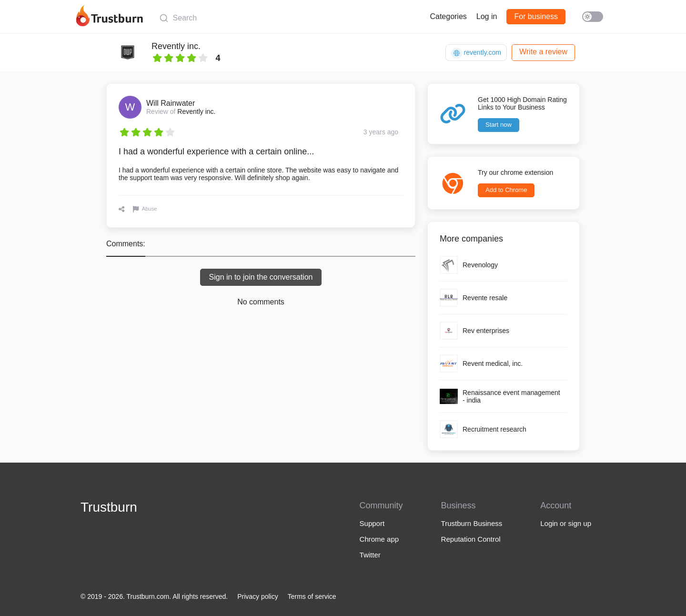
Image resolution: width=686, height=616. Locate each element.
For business (536, 16)
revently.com (476, 53)
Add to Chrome (506, 190)
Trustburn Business (472, 523)
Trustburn (109, 507)
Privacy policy (258, 596)
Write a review (543, 52)
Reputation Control (471, 539)
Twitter (370, 555)
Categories (448, 16)
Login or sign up (566, 523)
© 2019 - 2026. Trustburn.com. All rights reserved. (154, 596)
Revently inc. (176, 46)
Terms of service (312, 596)
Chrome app (379, 539)
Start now (499, 125)
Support (372, 523)
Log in (487, 16)
